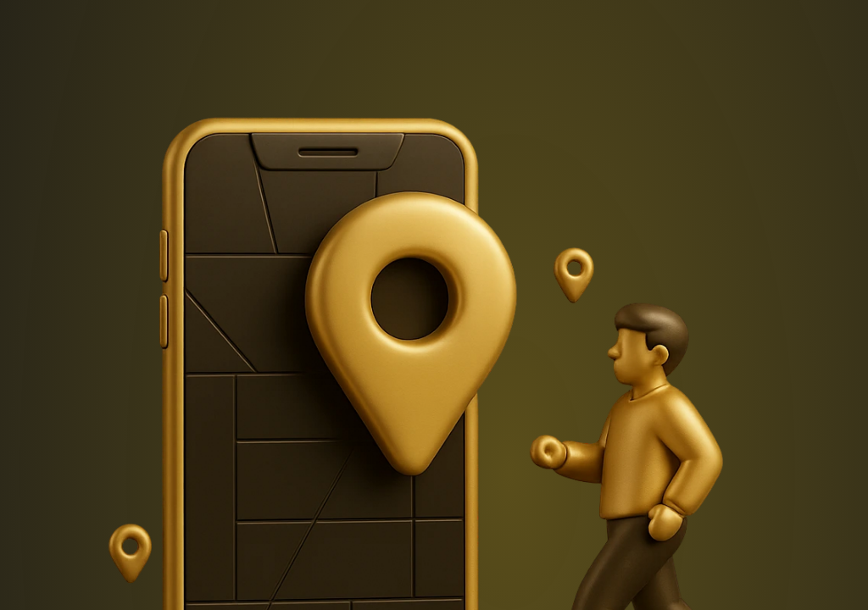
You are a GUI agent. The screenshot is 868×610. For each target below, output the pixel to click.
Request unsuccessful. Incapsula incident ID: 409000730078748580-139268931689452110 (434, 305)
